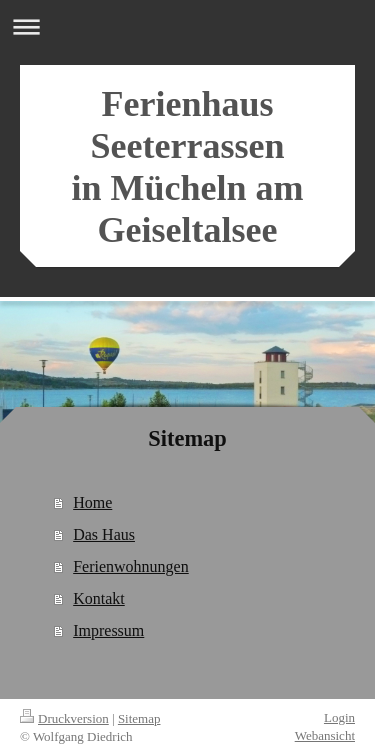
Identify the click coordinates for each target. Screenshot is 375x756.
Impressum (108, 630)
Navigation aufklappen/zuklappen (187, 26)
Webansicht (325, 735)
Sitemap (139, 718)
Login (339, 717)
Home (92, 502)
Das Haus (104, 534)
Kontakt (99, 598)
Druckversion (64, 718)
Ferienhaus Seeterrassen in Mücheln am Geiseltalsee (187, 167)
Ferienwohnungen (131, 566)
